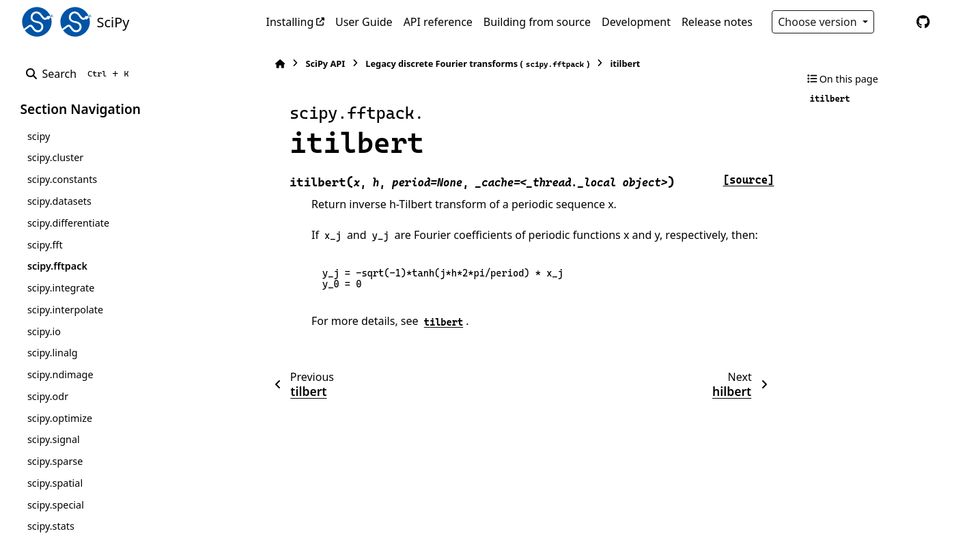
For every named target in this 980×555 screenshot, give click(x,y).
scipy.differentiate (68, 223)
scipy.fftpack (57, 266)
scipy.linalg (53, 353)
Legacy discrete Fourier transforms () (471, 64)
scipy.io (44, 331)
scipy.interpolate (65, 310)
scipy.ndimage (60, 374)
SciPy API (318, 63)
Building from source (537, 22)
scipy (39, 136)
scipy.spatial (55, 483)
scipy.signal (54, 439)
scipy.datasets (59, 201)
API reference (438, 22)
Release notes (717, 22)
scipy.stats (51, 526)
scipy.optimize (60, 418)
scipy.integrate (61, 288)
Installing (290, 22)
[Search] (80, 74)
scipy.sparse (55, 461)
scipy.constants (62, 179)
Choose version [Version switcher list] (819, 22)
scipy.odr (48, 396)
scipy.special (56, 505)
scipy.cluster (55, 157)
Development (636, 22)
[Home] (273, 64)
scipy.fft (45, 245)
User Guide (364, 22)
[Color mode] (895, 22)
